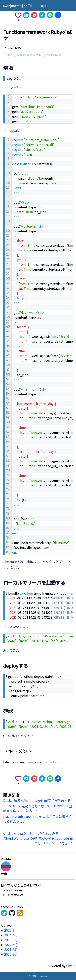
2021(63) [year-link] (11, 949)
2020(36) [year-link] (11, 954)
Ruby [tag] (9, 54)
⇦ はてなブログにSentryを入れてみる (31, 833)
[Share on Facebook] (58, 15)
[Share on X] (42, 15)
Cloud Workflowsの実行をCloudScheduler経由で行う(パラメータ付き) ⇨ (38, 841)
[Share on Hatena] (26, 15)
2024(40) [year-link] (11, 935)
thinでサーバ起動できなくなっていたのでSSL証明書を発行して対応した (38, 808)
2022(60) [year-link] (11, 945)
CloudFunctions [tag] (54, 54)
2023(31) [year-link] (11, 940)
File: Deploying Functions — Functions (32, 762)
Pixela (71, 966)
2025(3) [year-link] (10, 930)
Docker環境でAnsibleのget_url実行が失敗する (37, 800)
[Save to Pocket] (34, 15)
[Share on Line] (50, 15)
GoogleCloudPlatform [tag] (28, 54)
